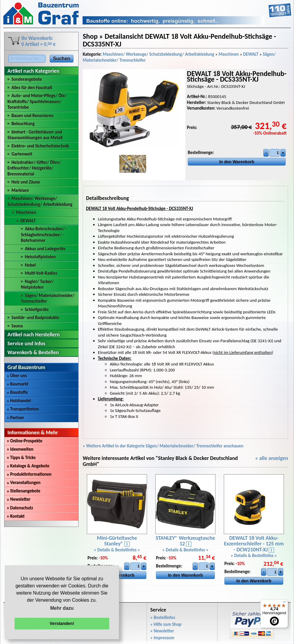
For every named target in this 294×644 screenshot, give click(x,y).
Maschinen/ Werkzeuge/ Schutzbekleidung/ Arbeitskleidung (40, 201)
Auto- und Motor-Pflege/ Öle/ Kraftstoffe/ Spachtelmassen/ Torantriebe (37, 101)
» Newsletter (162, 631)
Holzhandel (19, 401)
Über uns (17, 376)
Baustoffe (17, 392)
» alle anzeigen (272, 458)
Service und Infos (26, 343)
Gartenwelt (22, 154)
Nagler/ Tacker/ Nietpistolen (37, 284)
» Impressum (162, 638)
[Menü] (284, 603)
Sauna (17, 326)
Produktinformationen (29, 474)
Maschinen (26, 212)
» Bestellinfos (163, 617)
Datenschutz (20, 508)
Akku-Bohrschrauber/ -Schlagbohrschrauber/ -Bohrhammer (44, 235)
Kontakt (16, 516)
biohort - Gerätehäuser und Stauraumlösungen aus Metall (35, 135)
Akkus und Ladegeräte (45, 249)
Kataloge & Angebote (28, 466)
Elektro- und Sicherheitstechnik (40, 146)
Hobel (30, 265)
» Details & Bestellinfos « (117, 550)
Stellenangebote (24, 491)
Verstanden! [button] (62, 623)
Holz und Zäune (26, 182)
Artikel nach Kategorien (33, 71)
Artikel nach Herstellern (34, 335)
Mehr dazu (62, 608)
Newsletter (19, 499)
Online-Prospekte (25, 441)
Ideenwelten (20, 449)
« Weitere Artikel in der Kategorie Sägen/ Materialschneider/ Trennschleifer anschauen (163, 446)
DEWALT (28, 221)
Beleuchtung (23, 124)
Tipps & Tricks (21, 458)
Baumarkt (18, 384)
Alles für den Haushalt (32, 88)
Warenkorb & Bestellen (33, 352)
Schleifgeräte (37, 309)
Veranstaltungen (24, 483)
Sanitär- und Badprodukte (35, 318)
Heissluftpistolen (40, 257)
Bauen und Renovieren (32, 116)
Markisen (20, 190)
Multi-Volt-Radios (41, 273)
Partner (15, 418)
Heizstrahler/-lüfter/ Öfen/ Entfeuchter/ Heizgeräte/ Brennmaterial (34, 168)
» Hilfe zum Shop (166, 624)
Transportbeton (23, 409)
